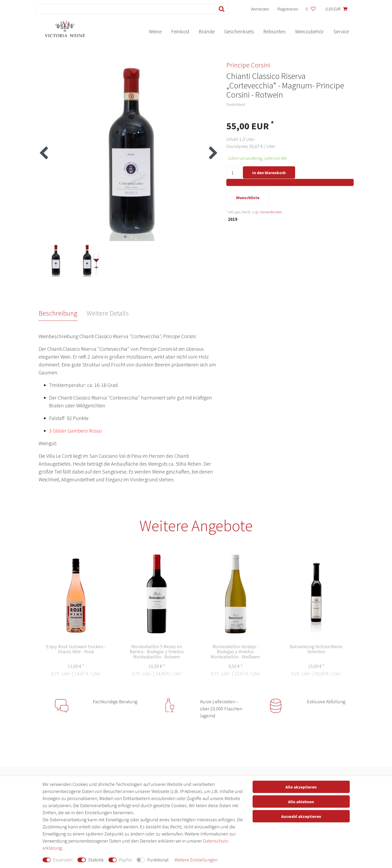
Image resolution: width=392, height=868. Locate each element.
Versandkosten (271, 212)
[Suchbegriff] (124, 9)
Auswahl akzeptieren (301, 816)
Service (341, 31)
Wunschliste (248, 198)
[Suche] (220, 9)
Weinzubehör (309, 31)
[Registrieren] (288, 9)
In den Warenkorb (269, 173)
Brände (207, 31)
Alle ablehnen (301, 802)
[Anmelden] (260, 9)
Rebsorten (275, 31)
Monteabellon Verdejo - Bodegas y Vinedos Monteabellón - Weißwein (235, 652)
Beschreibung (58, 313)
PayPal (125, 860)
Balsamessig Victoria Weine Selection (316, 649)
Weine (155, 31)
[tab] (63, 313)
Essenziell (63, 860)
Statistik (96, 860)
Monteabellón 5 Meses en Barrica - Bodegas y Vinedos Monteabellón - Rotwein (157, 652)
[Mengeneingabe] (233, 173)
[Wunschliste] (311, 9)
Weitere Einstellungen (196, 860)
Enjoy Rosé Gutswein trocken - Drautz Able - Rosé (76, 649)
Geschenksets (239, 31)
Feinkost (180, 31)
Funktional (158, 860)
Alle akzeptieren (301, 787)
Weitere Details (108, 313)
